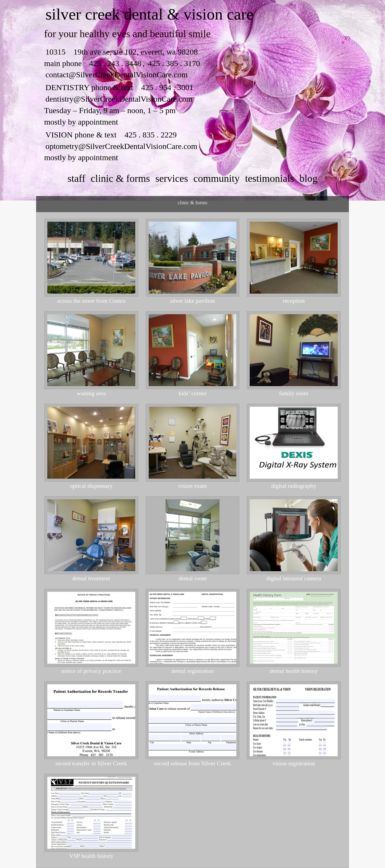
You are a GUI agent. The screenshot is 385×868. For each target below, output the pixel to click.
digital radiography (294, 486)
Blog (309, 178)
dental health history (294, 671)
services (172, 178)
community (216, 178)
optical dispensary (91, 486)
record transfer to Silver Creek (91, 763)
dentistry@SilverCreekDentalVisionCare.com (119, 99)
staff (76, 178)
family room (294, 393)
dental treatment (91, 578)
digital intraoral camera (294, 578)
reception (294, 301)
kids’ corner (192, 393)
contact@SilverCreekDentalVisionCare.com (117, 74)
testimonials (269, 178)
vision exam (193, 486)
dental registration (192, 671)
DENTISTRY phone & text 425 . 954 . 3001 (119, 87)
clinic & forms (120, 178)
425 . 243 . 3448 (115, 63)
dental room (192, 578)
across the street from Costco (91, 301)
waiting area (91, 393)
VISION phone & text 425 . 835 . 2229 (111, 135)
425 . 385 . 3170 (173, 63)
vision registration (294, 763)
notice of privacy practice (91, 671)
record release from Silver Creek (192, 763)
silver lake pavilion (193, 301)
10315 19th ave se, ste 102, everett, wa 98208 (122, 52)
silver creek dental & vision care (149, 14)
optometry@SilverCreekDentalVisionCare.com (121, 146)
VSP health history (91, 856)
